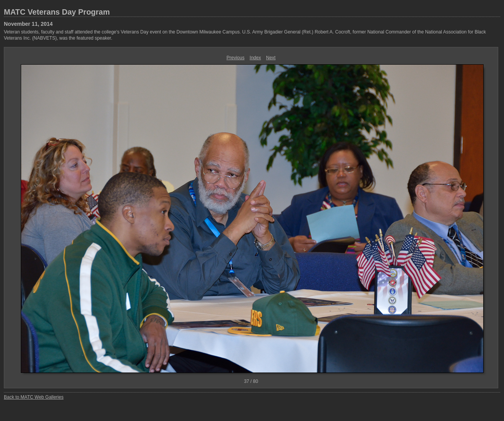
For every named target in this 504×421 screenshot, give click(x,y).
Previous (235, 58)
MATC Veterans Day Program (57, 12)
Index (255, 58)
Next (271, 58)
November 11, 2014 (28, 24)
